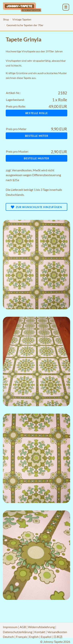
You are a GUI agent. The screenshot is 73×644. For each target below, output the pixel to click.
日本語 (58, 637)
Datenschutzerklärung (18, 632)
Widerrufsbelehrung (41, 627)
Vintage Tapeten (22, 19)
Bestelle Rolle (37, 113)
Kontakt (40, 632)
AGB (23, 627)
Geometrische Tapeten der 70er (25, 25)
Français (22, 637)
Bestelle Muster (36, 158)
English (34, 637)
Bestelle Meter (37, 136)
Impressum (10, 627)
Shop (6, 19)
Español (46, 637)
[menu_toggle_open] (66, 7)
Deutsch (8, 637)
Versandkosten (22, 170)
